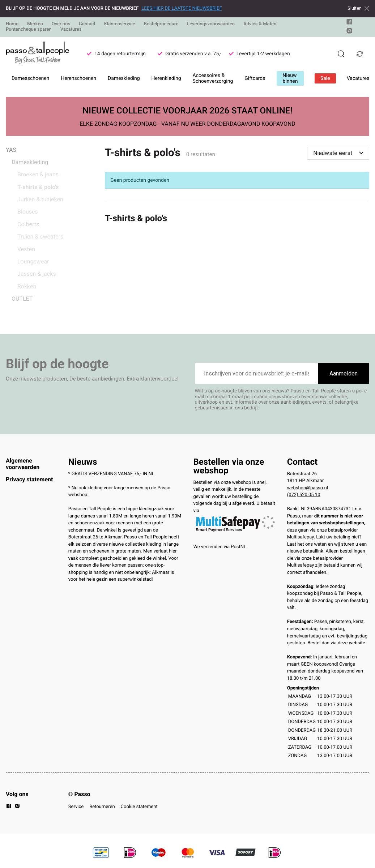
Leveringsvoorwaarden (211, 24)
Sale (325, 78)
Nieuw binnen (290, 78)
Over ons (61, 24)
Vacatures (71, 29)
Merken (35, 24)
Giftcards (255, 78)
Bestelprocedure (161, 24)
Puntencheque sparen (29, 29)
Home (12, 24)
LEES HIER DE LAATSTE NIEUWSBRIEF (182, 8)
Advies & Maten (260, 24)
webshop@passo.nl (308, 488)
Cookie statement (139, 807)
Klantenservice (120, 24)
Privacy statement (29, 479)
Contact (87, 24)
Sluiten (358, 8)
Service (76, 807)
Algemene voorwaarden (23, 464)
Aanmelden (344, 373)
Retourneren (102, 807)
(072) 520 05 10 (304, 495)
